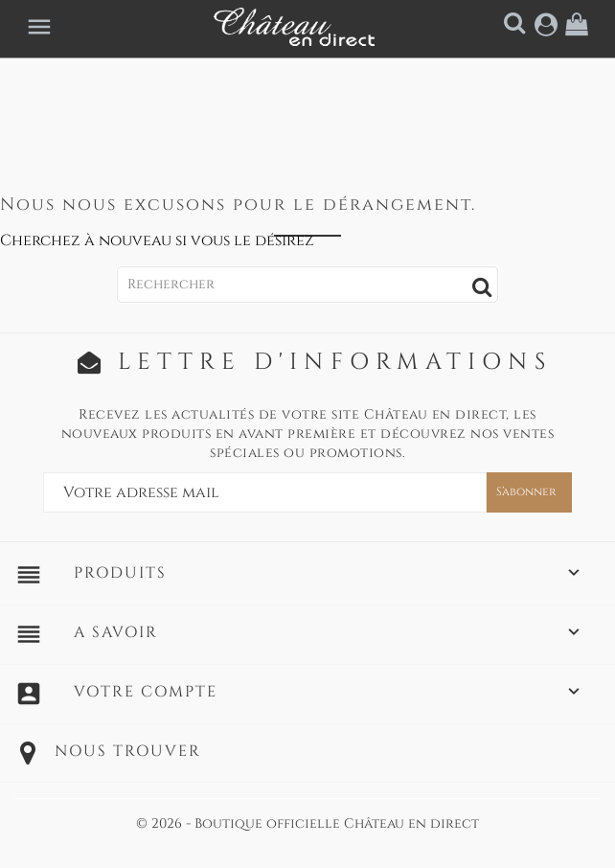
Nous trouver (128, 751)
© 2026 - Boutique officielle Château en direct (307, 823)
